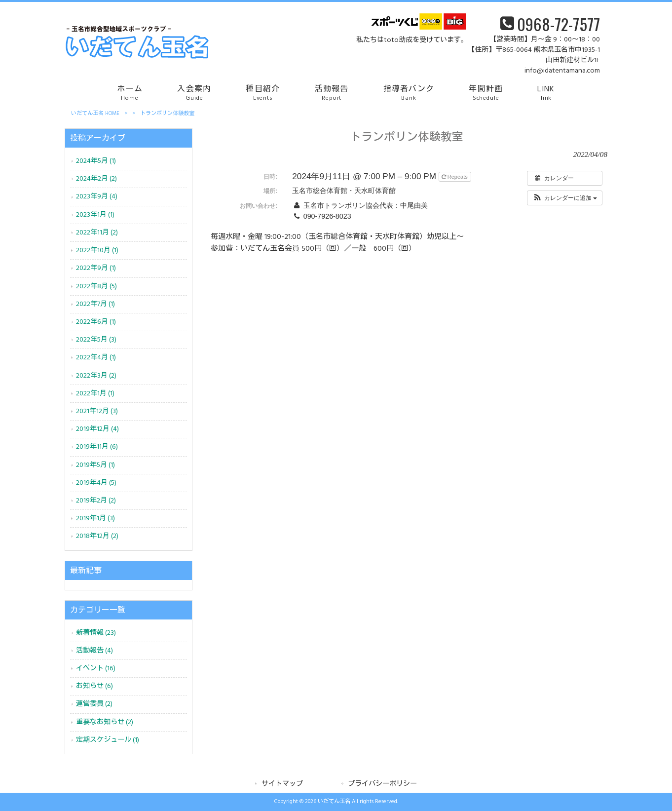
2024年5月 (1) (96, 161)
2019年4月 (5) (96, 483)
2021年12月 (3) (97, 411)
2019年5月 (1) (95, 465)
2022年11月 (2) (97, 233)
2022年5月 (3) (96, 340)
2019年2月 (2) (96, 501)
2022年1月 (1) (95, 394)
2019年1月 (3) (95, 519)
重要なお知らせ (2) (105, 722)
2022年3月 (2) (96, 376)
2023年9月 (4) (97, 197)
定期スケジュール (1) (108, 740)
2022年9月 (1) (96, 268)
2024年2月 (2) (96, 179)
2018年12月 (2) (97, 536)
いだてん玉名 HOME (95, 114)
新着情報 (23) (96, 633)
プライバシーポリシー (382, 784)
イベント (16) (96, 669)
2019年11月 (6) (97, 447)
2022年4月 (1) (96, 358)
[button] (565, 198)
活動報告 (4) (94, 651)
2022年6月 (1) (96, 322)
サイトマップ (282, 784)
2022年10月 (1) (97, 251)
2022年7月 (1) (95, 304)
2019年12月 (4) (97, 429)
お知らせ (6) (94, 686)
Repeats (455, 177)
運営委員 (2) (94, 704)
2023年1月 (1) (95, 215)
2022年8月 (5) (96, 287)
